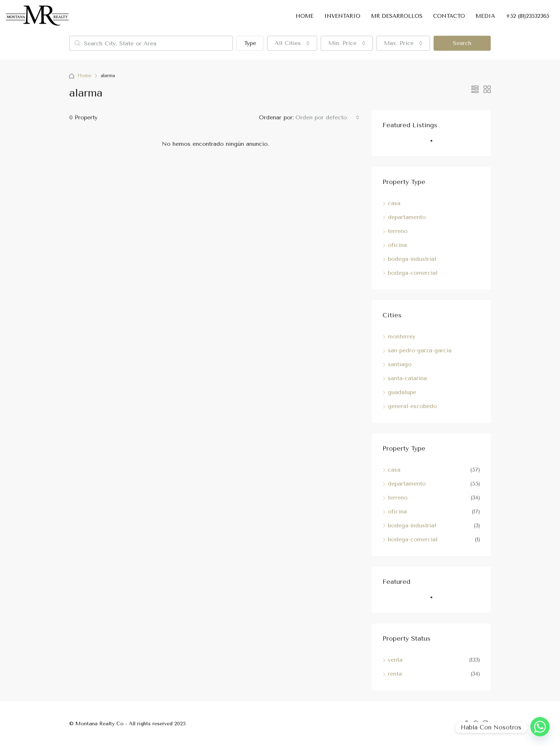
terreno (398, 231)
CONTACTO (449, 16)
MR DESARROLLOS (397, 16)
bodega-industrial (412, 259)
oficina (397, 245)
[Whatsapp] (540, 727)
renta (395, 674)
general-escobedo (412, 406)
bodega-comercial (413, 273)
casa (394, 203)
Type (250, 43)
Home (85, 76)
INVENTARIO (342, 16)
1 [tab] (435, 144)
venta (395, 660)
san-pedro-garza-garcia (420, 350)
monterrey (402, 336)
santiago (400, 364)
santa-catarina (407, 378)
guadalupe (402, 392)
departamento (407, 217)
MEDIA (485, 16)
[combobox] (292, 43)
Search (462, 43)
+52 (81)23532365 (527, 16)
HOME (305, 16)
